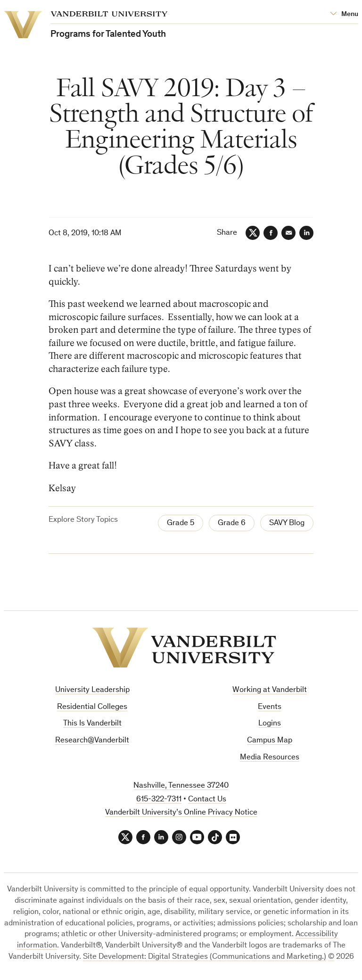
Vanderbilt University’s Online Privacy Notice (181, 813)
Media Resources (270, 758)
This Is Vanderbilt (92, 724)
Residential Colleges (92, 707)
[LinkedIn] (306, 233)
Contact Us (207, 800)
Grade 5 (181, 523)
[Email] (288, 233)
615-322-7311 (159, 800)
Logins (270, 724)
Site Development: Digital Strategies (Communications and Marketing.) (205, 957)
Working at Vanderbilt (270, 690)
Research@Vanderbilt (92, 741)
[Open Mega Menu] (344, 14)
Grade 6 (232, 523)
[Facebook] (271, 233)
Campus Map (270, 741)
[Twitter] (253, 233)
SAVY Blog (287, 523)
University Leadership (92, 690)
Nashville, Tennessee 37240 (181, 786)
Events (270, 707)
